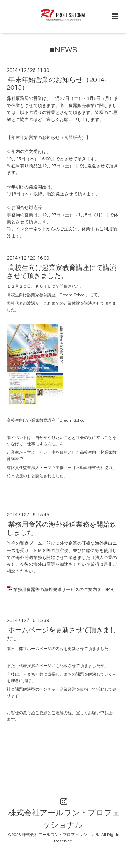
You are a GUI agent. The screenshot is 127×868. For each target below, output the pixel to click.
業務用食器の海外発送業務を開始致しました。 (62, 528)
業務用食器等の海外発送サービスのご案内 (55, 590)
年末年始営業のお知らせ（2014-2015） (57, 84)
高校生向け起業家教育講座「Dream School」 (48, 421)
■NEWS (63, 50)
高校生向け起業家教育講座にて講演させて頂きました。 (62, 272)
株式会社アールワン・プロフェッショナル (64, 819)
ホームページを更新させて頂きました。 (62, 634)
